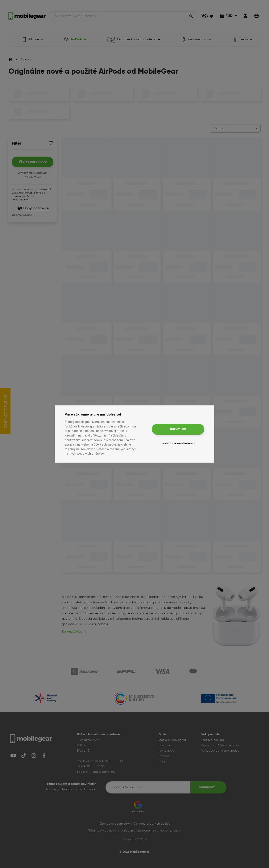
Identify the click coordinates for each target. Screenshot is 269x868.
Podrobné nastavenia (178, 443)
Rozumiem (178, 429)
